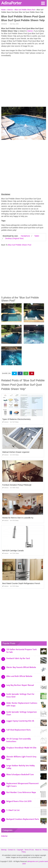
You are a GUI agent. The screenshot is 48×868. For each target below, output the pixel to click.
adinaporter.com (33, 861)
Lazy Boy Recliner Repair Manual (20, 685)
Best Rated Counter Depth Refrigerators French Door (23, 583)
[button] (43, 3)
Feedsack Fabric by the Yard (18, 658)
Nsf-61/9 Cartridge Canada (13, 551)
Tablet (37, 236)
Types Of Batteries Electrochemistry (16, 419)
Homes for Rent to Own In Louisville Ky (18, 518)
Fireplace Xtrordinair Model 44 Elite (21, 748)
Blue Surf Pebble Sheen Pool (20, 245)
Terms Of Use (29, 850)
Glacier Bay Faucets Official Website (21, 667)
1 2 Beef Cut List (13, 810)
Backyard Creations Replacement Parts (23, 819)
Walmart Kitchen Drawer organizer (16, 452)
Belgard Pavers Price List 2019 (19, 801)
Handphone (25, 236)
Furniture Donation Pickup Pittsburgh (17, 485)
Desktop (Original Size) (14, 238)
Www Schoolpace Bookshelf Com (20, 775)
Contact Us (12, 850)
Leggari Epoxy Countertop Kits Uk (20, 721)
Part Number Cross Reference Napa (21, 792)
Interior (4, 24)
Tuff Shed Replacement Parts (18, 730)
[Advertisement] (24, 82)
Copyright (20, 850)
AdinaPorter (11, 3)
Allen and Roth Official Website (19, 676)
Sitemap (4, 850)
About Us (38, 850)
